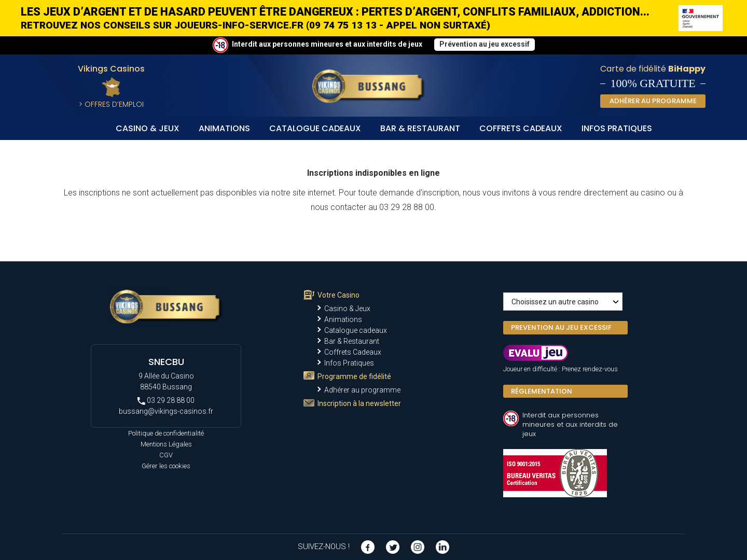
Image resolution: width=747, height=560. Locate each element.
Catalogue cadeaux (315, 128)
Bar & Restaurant (420, 128)
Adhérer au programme (362, 390)
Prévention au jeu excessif (485, 44)
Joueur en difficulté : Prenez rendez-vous (561, 369)
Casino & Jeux (148, 128)
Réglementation (542, 391)
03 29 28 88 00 (166, 401)
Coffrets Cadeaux (521, 128)
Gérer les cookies (166, 466)
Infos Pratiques (617, 128)
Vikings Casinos (111, 69)
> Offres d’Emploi (111, 104)
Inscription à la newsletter (359, 403)
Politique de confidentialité (166, 433)
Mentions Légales (166, 444)
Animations (224, 128)
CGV (166, 455)
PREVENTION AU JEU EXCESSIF (561, 327)
